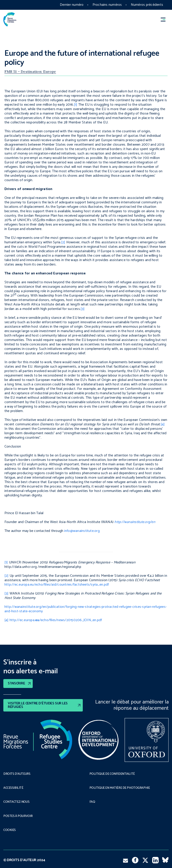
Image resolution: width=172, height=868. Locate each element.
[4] (163, 424)
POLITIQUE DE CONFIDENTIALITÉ (112, 774)
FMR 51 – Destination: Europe (30, 71)
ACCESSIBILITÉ (13, 788)
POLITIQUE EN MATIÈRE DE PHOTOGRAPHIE (120, 788)
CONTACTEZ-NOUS (16, 802)
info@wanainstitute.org (82, 531)
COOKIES (10, 830)
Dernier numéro (72, 5)
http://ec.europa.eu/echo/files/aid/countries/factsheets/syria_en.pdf (57, 585)
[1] (76, 105)
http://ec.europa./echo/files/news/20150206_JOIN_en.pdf (56, 620)
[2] (63, 242)
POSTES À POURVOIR (18, 816)
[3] (83, 309)
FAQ (92, 802)
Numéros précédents (147, 5)
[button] (165, 19)
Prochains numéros (107, 5)
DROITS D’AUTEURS (17, 774)
